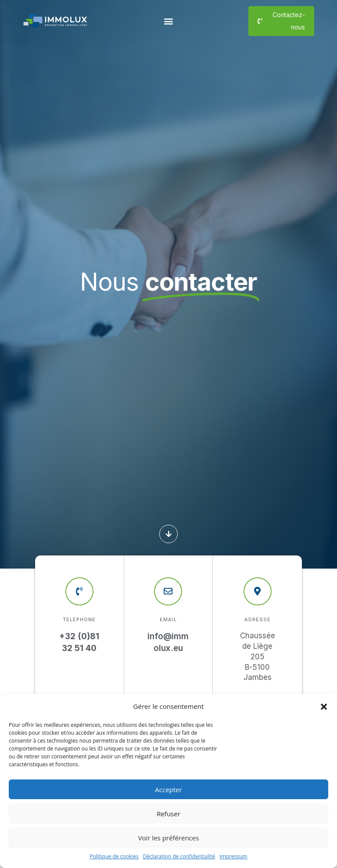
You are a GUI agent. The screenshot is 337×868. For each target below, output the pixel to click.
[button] (324, 707)
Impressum (233, 856)
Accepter (168, 790)
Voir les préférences (169, 838)
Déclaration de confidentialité (179, 856)
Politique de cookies (114, 856)
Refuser (168, 814)
